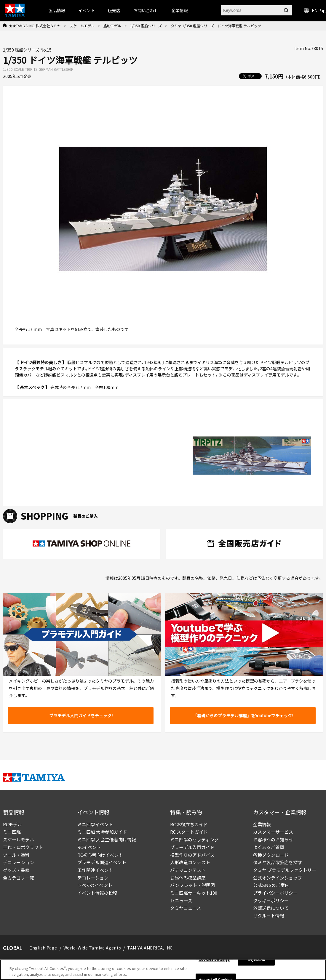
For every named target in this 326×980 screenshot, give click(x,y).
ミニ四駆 (12, 832)
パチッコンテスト (188, 870)
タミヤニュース (186, 908)
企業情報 (262, 824)
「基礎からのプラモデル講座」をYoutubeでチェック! (243, 715)
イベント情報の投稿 (97, 893)
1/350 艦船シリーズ (146, 26)
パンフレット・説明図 (192, 885)
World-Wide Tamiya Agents (92, 948)
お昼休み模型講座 (188, 878)
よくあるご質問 (269, 847)
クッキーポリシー (271, 900)
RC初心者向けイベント (100, 855)
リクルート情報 (269, 916)
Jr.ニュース (181, 900)
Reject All (256, 961)
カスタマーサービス (273, 832)
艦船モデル (112, 26)
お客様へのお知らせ (273, 839)
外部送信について (271, 908)
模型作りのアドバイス (192, 855)
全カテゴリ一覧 (19, 878)
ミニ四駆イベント (95, 824)
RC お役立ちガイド (189, 824)
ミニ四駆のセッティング (194, 839)
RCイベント (89, 847)
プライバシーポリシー (275, 893)
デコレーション (19, 862)
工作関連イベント (95, 870)
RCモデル (12, 824)
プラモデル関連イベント (102, 862)
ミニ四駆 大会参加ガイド (102, 832)
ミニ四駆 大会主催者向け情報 (107, 839)
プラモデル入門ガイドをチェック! (81, 715)
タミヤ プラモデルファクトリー (285, 870)
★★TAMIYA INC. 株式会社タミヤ (35, 26)
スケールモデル (82, 26)
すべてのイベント (95, 885)
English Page (43, 948)
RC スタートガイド (189, 832)
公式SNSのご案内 (271, 885)
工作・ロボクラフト (23, 847)
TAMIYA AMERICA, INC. (150, 948)
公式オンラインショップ (278, 878)
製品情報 (57, 10)
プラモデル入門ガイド (192, 847)
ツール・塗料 (16, 855)
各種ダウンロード (271, 855)
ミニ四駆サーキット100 (194, 893)
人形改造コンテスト (190, 862)
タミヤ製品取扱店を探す (278, 862)
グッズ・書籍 (16, 870)
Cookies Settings (214, 961)
